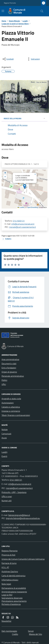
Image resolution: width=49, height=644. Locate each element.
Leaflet (21, 207)
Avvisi (4, 438)
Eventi (4, 456)
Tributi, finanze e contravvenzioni (16, 415)
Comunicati (6, 434)
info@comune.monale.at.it (23, 224)
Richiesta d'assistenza (11, 604)
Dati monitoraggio (9, 631)
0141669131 (19, 221)
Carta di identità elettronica (13, 576)
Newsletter (6, 621)
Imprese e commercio (11, 411)
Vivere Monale (14, 21)
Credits (15, 634)
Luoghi (25, 21)
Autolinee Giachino (10, 571)
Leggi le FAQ (7, 595)
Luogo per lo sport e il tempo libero (15, 24)
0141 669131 (16, 480)
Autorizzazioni (8, 403)
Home (4, 21)
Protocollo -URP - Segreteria (14, 492)
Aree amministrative (10, 359)
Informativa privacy (10, 580)
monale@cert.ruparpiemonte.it (22, 227)
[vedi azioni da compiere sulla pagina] (33, 59)
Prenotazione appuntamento (14, 601)
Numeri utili (7, 501)
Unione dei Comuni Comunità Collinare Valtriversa (23, 559)
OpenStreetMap (33, 207)
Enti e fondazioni (9, 368)
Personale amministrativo (13, 376)
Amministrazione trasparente (14, 592)
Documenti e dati (9, 364)
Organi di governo (9, 372)
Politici (4, 380)
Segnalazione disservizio (12, 598)
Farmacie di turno (9, 563)
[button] (25, 186)
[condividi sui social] (8, 59)
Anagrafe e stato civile (11, 399)
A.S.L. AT (5, 567)
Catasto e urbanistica (11, 407)
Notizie (5, 429)
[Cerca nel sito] (41, 11)
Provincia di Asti (8, 555)
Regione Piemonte (10, 3)
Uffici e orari (7, 496)
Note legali (6, 584)
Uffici (4, 384)
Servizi (31, 631)
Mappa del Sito (35, 634)
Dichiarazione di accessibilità (14, 588)
